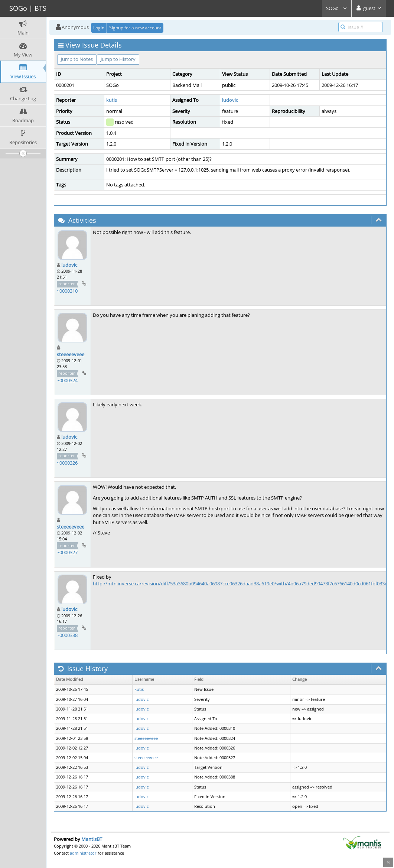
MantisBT (92, 839)
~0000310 (67, 291)
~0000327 (67, 552)
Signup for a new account (135, 28)
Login (99, 28)
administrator (83, 853)
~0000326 (67, 463)
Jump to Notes (77, 59)
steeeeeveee (71, 354)
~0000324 (67, 380)
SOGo (337, 8)
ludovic (230, 100)
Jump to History (118, 59)
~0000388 (67, 635)
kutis (112, 100)
